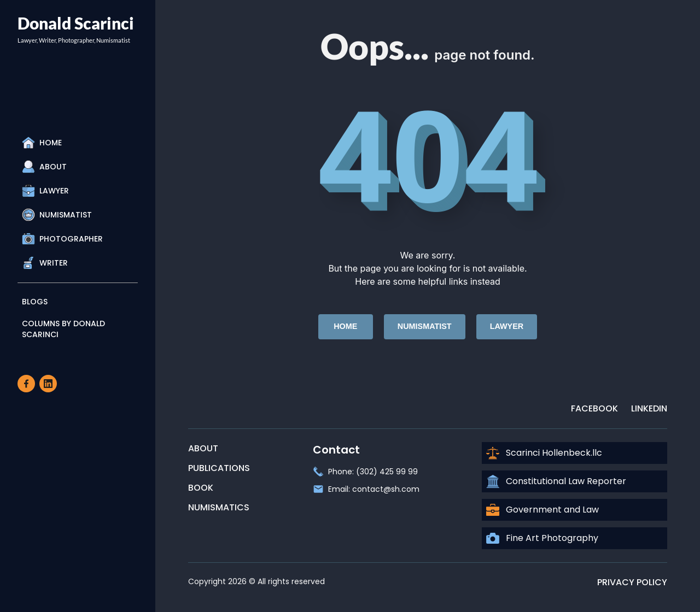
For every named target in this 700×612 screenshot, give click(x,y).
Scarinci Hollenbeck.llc (544, 453)
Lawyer (45, 191)
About (44, 167)
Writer (45, 263)
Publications (219, 468)
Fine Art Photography (542, 538)
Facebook (594, 408)
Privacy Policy (632, 582)
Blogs (35, 302)
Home (42, 143)
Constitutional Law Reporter (556, 481)
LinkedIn (649, 408)
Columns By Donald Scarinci (63, 329)
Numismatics (219, 507)
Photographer (62, 239)
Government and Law (542, 510)
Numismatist (57, 215)
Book (201, 488)
